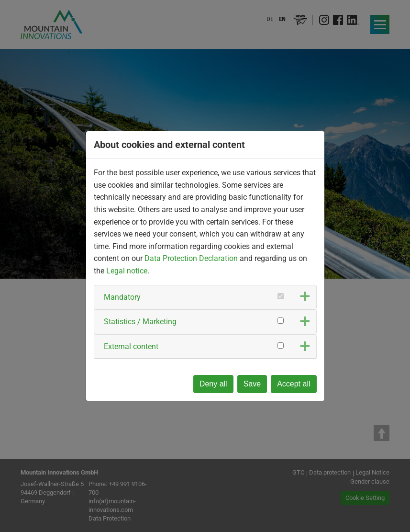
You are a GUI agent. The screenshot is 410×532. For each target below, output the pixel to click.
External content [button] (131, 346)
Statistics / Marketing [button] (140, 322)
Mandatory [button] (122, 297)
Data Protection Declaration (191, 258)
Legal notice (127, 271)
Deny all (213, 384)
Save (252, 384)
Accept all (294, 384)
